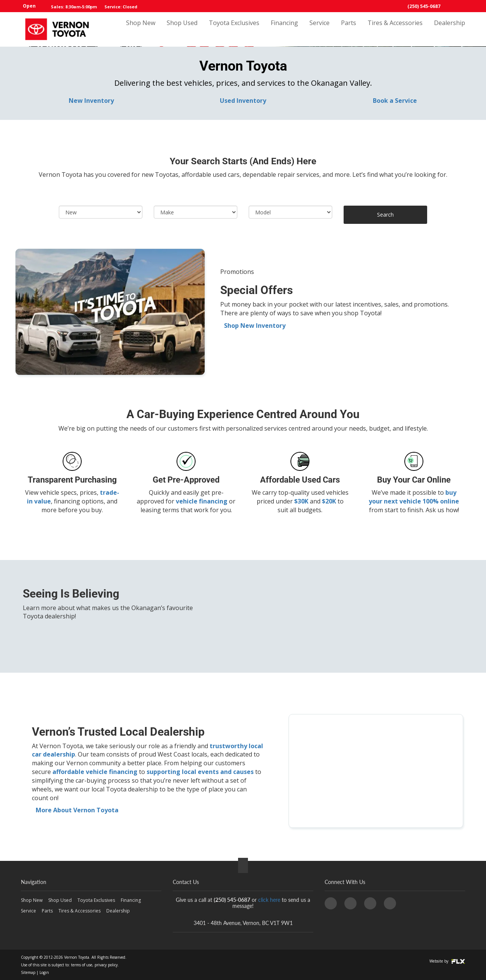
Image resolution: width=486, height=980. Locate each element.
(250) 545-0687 (424, 6)
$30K (301, 501)
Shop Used (182, 29)
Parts (349, 29)
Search (385, 215)
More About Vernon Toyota (77, 810)
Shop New (141, 29)
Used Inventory (243, 101)
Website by (447, 961)
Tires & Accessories (395, 29)
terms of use (82, 965)
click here (269, 900)
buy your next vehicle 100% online (414, 497)
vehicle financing (202, 501)
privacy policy (106, 965)
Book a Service (395, 101)
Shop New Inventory (255, 326)
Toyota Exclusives (234, 29)
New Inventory (91, 101)
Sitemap (28, 972)
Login (44, 972)
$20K (329, 501)
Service (320, 29)
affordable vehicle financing (95, 772)
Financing (284, 29)
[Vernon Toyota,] (376, 771)
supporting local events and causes (200, 772)
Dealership (450, 29)
